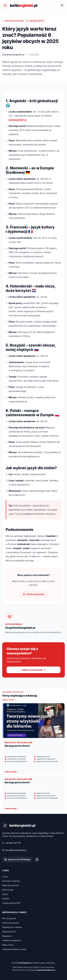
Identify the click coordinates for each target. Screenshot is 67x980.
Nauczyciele (8, 890)
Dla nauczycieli (9, 918)
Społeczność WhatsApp (17, 860)
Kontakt (6, 899)
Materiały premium (11, 885)
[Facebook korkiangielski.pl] (37, 860)
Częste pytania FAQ (11, 903)
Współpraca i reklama (12, 927)
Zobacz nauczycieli (34, 670)
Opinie (5, 894)
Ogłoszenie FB (9, 932)
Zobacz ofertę (9, 700)
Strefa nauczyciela (11, 923)
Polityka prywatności (12, 940)
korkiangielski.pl (18, 120)
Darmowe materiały (13, 21)
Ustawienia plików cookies (14, 949)
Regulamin (7, 936)
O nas (5, 877)
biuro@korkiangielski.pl (14, 850)
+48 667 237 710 (11, 843)
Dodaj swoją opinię (33, 594)
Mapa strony (8, 945)
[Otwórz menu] (62, 6)
